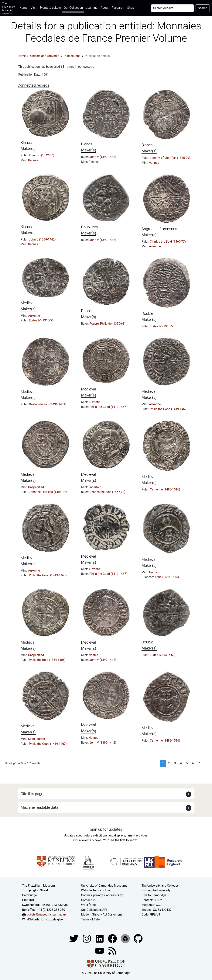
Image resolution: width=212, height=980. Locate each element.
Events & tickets (50, 8)
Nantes (154, 572)
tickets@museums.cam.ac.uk (46, 914)
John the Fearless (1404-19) (48, 492)
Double (87, 311)
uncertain (95, 487)
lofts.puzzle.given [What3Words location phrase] (53, 919)
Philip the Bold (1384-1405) (47, 660)
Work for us (89, 905)
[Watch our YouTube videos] (100, 950)
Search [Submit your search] (203, 8)
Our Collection (73, 8)
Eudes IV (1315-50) (42, 320)
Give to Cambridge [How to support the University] (154, 895)
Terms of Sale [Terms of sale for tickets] (90, 919)
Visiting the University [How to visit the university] (156, 890)
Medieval (28, 303)
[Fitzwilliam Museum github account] (138, 938)
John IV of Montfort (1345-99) (170, 158)
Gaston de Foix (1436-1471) (48, 404)
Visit (34, 8)
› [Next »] (205, 763)
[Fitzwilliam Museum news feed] (112, 950)
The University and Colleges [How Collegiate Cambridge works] (160, 886)
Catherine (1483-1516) (165, 489)
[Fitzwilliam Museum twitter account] (74, 938)
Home (24, 7)
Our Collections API (94, 910)
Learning (92, 8)
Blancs (26, 143)
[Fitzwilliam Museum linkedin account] (113, 938)
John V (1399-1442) (103, 157)
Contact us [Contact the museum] (88, 900)
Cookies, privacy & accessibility (102, 895)
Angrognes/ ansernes (159, 229)
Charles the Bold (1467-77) (168, 242)
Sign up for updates (106, 829)
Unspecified (36, 487)
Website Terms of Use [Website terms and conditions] (96, 890)
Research (118, 8)
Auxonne (155, 246)
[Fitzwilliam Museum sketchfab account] (126, 938)
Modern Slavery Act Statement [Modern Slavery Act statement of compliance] (101, 914)
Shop (131, 8)
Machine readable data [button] (39, 807)
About (105, 8)
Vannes (154, 163)
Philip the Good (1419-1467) (108, 407)
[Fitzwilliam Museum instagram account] (87, 938)
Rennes (33, 160)
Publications (72, 56)
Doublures (89, 227)
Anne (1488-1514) (167, 577)
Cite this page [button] (32, 794)
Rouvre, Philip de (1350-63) (107, 324)
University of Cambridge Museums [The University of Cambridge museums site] (104, 886)
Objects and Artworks (45, 56)
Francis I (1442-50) (42, 155)
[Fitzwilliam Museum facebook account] (100, 938)
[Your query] (172, 8)
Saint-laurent (37, 739)
